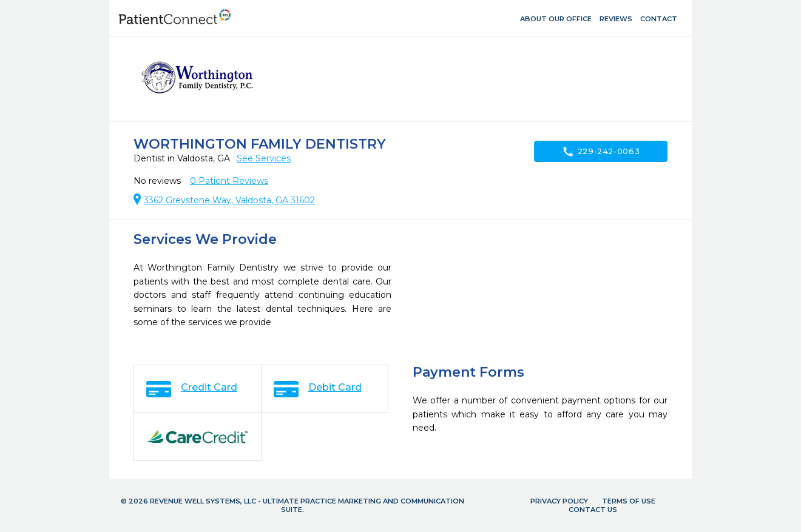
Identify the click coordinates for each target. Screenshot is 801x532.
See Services (264, 158)
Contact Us (593, 510)
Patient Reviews (229, 181)
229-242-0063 (601, 152)
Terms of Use (629, 501)
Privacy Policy (559, 501)
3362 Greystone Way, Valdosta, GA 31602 (229, 200)
